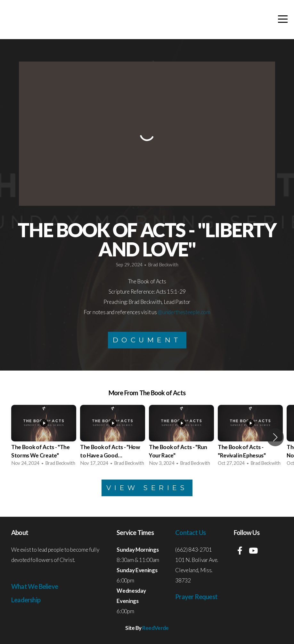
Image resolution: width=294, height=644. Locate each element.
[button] (275, 437)
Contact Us (190, 532)
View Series (147, 488)
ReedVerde (155, 628)
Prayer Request (196, 597)
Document (147, 340)
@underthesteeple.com (184, 312)
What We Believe (35, 586)
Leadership (26, 600)
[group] (44, 437)
